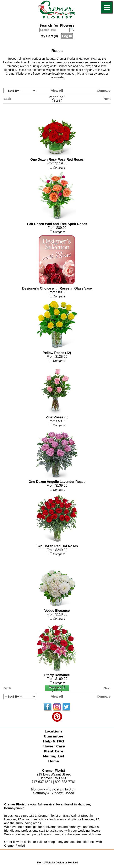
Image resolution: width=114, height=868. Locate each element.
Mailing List (54, 756)
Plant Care (54, 751)
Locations (54, 731)
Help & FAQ (53, 741)
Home (54, 761)
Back (7, 99)
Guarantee (54, 736)
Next (107, 99)
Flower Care (54, 746)
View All (57, 91)
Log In (67, 36)
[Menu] (107, 7)
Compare (104, 91)
